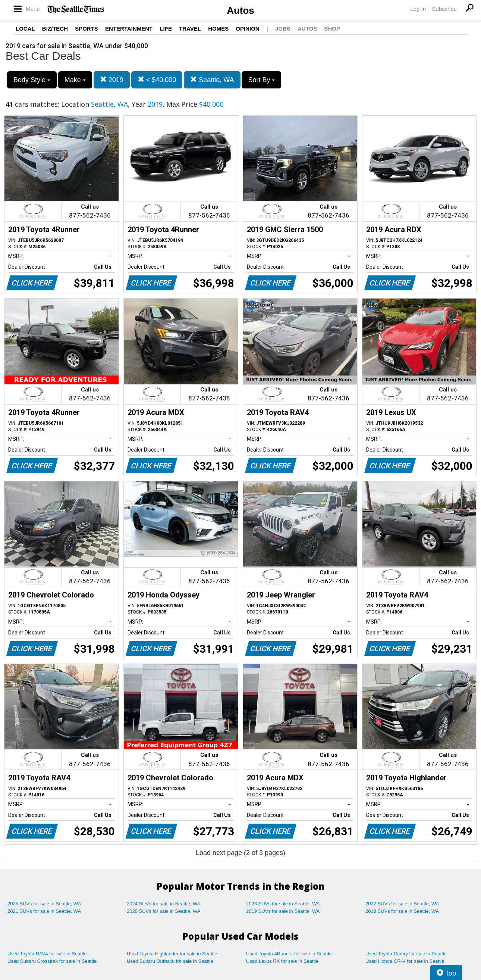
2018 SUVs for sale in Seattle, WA (402, 911)
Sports (87, 29)
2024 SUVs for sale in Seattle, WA (164, 904)
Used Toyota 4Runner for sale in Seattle (289, 954)
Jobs (283, 29)
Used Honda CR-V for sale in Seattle (405, 961)
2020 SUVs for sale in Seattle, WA (164, 911)
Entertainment (129, 29)
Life (166, 29)
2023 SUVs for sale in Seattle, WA (283, 904)
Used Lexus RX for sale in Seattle (282, 961)
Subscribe (444, 9)
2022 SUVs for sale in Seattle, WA (402, 904)
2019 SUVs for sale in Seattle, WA (283, 911)
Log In (418, 9)
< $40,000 (157, 80)
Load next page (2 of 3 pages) (240, 853)
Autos (240, 10)
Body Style (32, 80)
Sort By (261, 80)
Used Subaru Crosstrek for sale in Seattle (52, 961)
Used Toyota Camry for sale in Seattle (406, 954)
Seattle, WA (212, 80)
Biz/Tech (55, 29)
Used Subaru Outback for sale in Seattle (170, 961)
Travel (190, 29)
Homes (218, 29)
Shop (332, 29)
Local (25, 29)
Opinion (247, 29)
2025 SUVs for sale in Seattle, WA (44, 904)
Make (75, 80)
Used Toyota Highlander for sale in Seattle (172, 954)
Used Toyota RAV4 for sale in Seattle (47, 954)
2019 (112, 80)
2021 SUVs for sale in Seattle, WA (44, 911)
